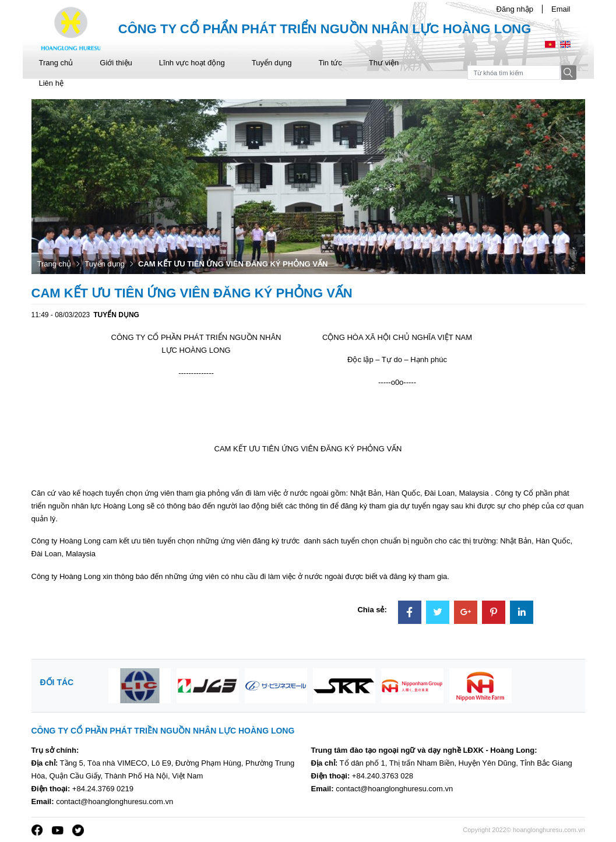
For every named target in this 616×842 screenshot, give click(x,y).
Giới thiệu (116, 63)
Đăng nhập (515, 9)
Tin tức (330, 63)
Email (561, 9)
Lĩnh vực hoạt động (192, 63)
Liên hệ (51, 83)
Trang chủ (56, 63)
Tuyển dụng (272, 63)
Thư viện (384, 63)
